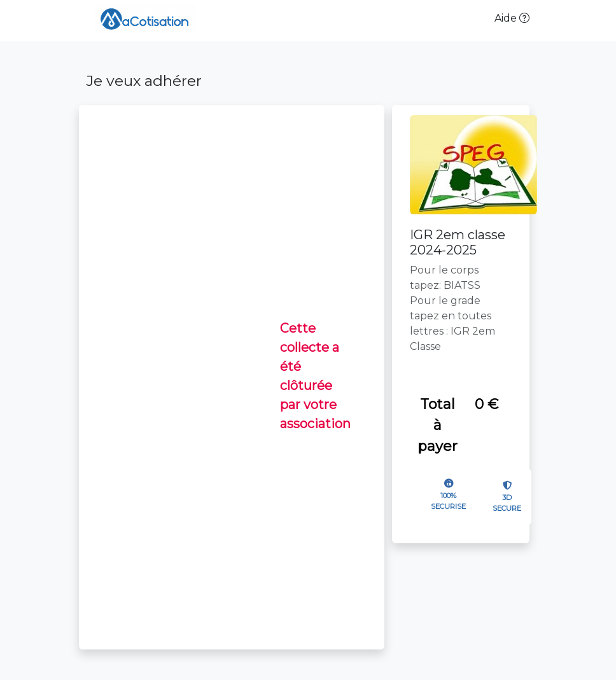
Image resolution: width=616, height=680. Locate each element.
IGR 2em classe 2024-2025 (458, 242)
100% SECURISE (448, 501)
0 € (486, 404)
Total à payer (437, 425)
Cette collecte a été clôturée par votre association (315, 376)
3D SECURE (507, 503)
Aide (512, 18)
